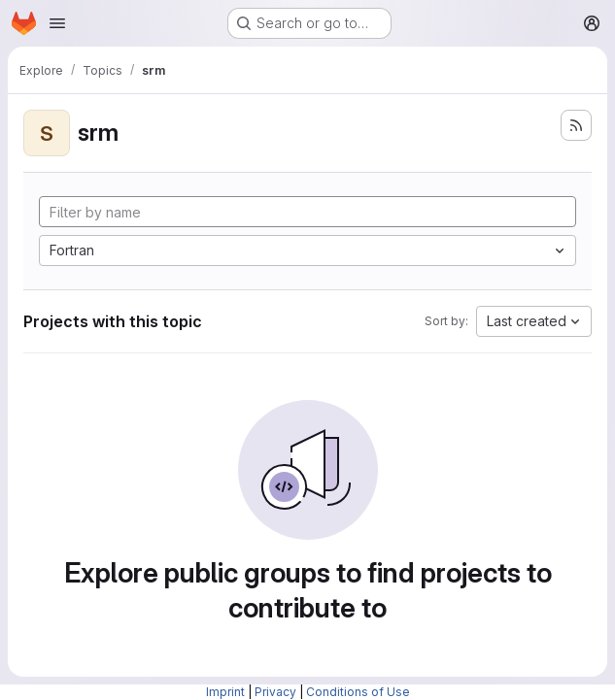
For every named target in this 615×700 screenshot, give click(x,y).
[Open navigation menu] (57, 23)
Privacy (275, 692)
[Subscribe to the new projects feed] (576, 125)
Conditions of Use (358, 692)
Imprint (225, 692)
